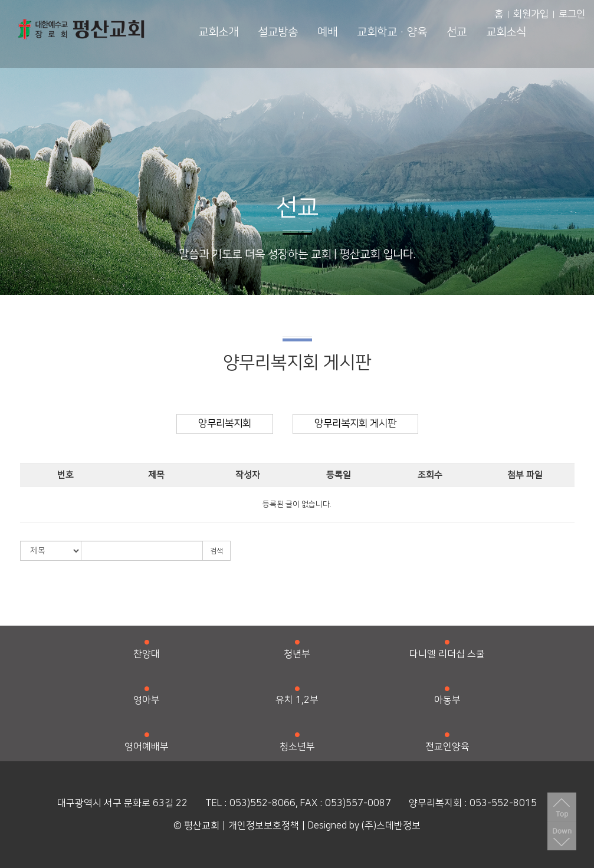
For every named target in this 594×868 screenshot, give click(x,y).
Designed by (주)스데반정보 (364, 826)
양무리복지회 (225, 423)
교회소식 (506, 32)
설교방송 (278, 32)
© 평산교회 (196, 826)
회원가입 (531, 14)
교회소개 (218, 32)
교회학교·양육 (392, 32)
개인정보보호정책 (264, 826)
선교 (457, 32)
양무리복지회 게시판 (355, 423)
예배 (327, 32)
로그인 (572, 14)
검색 (216, 551)
